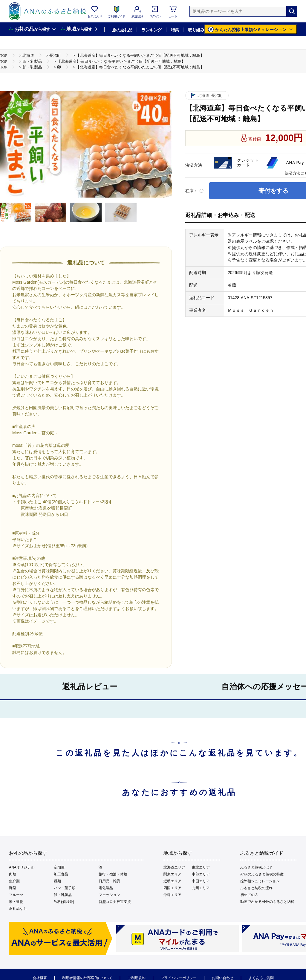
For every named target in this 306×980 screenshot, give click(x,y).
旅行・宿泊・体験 (113, 874)
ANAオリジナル (22, 867)
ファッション (109, 895)
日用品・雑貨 (109, 881)
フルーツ (16, 895)
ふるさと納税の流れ (256, 888)
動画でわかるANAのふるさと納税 (267, 902)
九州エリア (201, 888)
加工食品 (61, 874)
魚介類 (14, 881)
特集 (175, 30)
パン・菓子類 (65, 888)
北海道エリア (174, 867)
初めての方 (249, 895)
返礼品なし (18, 909)
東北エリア (201, 867)
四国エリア (172, 888)
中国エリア (201, 881)
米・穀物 (16, 902)
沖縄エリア (172, 895)
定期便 (59, 867)
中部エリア (201, 874)
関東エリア (172, 874)
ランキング (151, 30)
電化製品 (106, 888)
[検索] (292, 11)
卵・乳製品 (63, 895)
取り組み (196, 30)
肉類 (13, 874)
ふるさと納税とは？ (256, 867)
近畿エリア (172, 881)
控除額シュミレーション (260, 881)
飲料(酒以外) (64, 902)
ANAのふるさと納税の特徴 (262, 874)
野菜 (13, 888)
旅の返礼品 (122, 30)
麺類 (57, 881)
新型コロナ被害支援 (115, 902)
